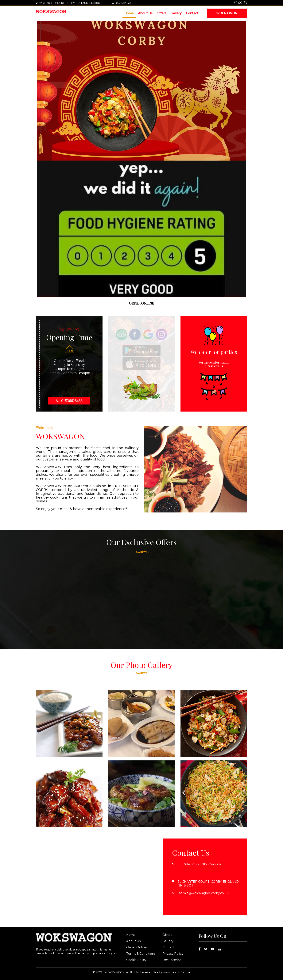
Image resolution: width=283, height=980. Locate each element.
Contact (192, 13)
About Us (145, 13)
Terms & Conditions (141, 954)
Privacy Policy (173, 954)
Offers (161, 13)
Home (129, 13)
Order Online (227, 13)
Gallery (176, 13)
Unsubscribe (172, 960)
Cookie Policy (136, 960)
